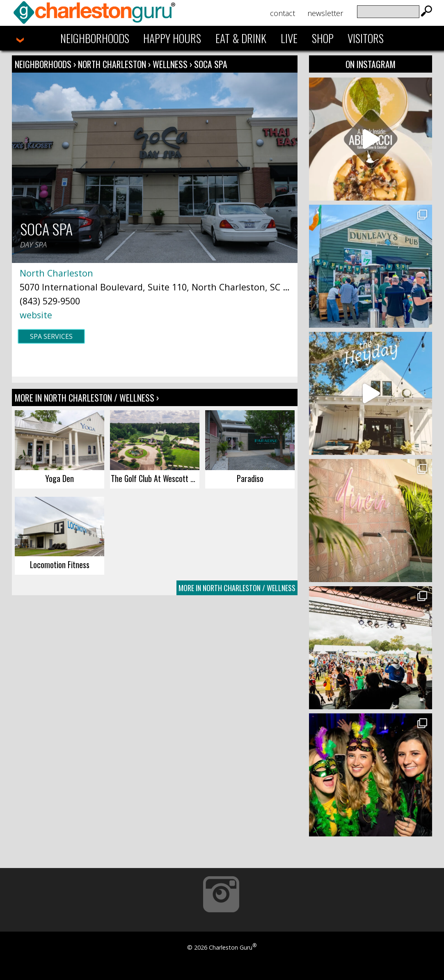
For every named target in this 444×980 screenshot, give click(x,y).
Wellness (170, 64)
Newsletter (325, 13)
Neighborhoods (95, 38)
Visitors (366, 38)
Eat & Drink (241, 38)
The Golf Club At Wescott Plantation (155, 478)
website (36, 315)
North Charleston (113, 64)
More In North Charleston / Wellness (237, 588)
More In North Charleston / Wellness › (87, 397)
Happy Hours (172, 38)
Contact (283, 13)
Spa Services (51, 336)
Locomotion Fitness (60, 564)
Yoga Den (60, 478)
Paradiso (250, 478)
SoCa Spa (211, 64)
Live (289, 38)
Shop (323, 38)
